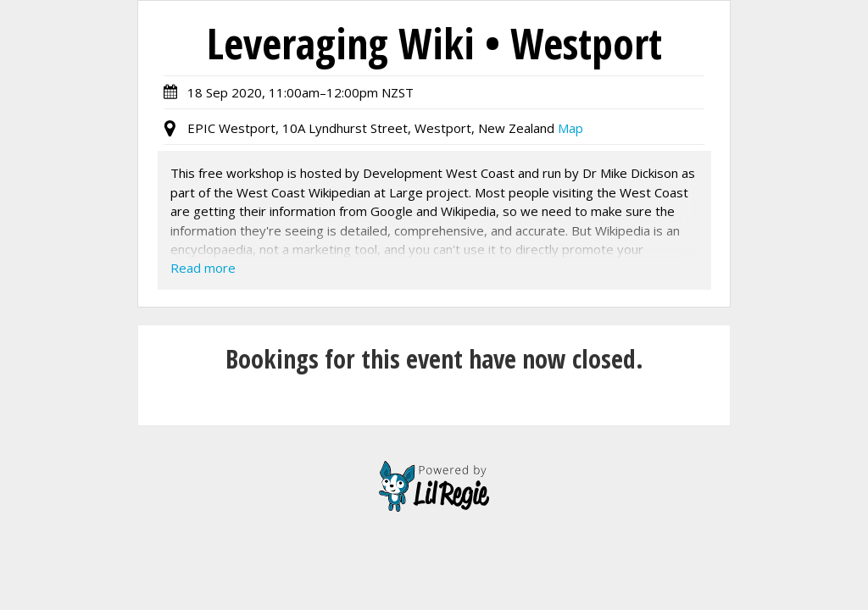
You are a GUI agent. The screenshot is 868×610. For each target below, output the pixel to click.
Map (570, 128)
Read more (203, 268)
